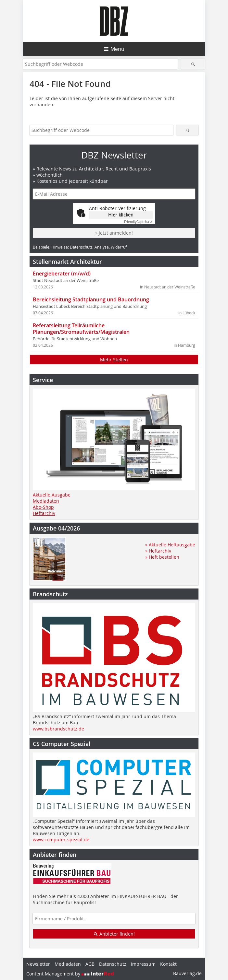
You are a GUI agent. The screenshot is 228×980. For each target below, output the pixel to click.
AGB (90, 964)
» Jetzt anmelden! (114, 233)
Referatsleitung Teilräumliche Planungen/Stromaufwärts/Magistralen (81, 329)
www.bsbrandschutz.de (58, 729)
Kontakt (168, 964)
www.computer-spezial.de (61, 840)
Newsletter (38, 964)
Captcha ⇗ (138, 222)
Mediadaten (46, 501)
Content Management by (70, 974)
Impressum (143, 964)
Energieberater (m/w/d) (62, 274)
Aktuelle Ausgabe (52, 495)
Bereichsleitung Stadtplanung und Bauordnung (91, 299)
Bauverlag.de (187, 973)
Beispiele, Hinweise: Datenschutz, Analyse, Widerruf (80, 247)
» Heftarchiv (158, 551)
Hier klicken (121, 215)
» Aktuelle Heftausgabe (170, 545)
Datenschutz (113, 964)
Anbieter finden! (114, 934)
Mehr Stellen (114, 360)
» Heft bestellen (162, 557)
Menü (117, 49)
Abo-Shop (43, 507)
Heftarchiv (44, 513)
